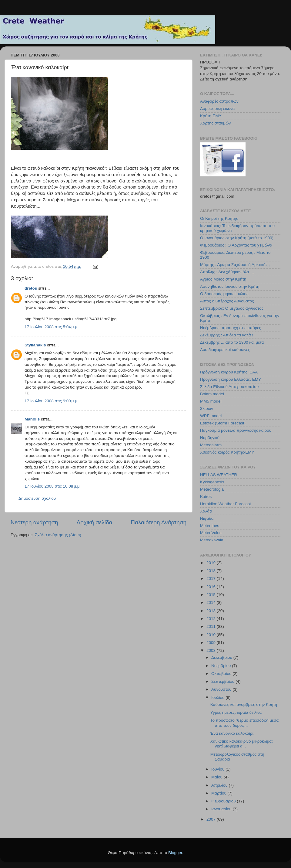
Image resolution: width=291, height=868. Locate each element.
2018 (212, 571)
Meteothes (210, 526)
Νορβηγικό (210, 438)
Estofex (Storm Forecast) (223, 423)
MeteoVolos (211, 533)
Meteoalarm (211, 445)
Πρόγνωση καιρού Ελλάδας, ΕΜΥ (231, 379)
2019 (212, 563)
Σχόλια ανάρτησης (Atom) (58, 535)
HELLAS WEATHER (219, 475)
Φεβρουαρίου (224, 801)
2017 (212, 579)
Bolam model (212, 394)
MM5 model (211, 401)
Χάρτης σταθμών (215, 123)
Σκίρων (207, 408)
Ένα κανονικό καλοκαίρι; (232, 733)
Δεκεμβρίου (222, 657)
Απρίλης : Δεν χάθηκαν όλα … (227, 272)
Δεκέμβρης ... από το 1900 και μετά (232, 342)
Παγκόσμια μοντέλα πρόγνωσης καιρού (236, 430)
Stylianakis (35, 345)
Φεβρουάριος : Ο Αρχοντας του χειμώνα (236, 245)
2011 (212, 626)
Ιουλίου (218, 698)
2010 (212, 635)
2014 (212, 602)
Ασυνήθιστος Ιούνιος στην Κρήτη (230, 286)
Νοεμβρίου (222, 666)
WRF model (211, 416)
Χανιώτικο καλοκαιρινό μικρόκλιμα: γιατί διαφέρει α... (242, 744)
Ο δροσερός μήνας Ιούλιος (224, 294)
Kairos (206, 497)
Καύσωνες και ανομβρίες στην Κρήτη (244, 705)
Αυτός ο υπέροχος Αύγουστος (227, 301)
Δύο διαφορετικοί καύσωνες (225, 350)
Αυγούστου (222, 689)
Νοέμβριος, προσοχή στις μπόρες (231, 328)
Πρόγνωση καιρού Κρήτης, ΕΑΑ (229, 372)
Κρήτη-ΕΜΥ (211, 116)
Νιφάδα (207, 518)
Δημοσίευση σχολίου (37, 498)
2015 (212, 595)
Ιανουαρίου (222, 809)
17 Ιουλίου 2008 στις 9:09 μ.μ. (52, 401)
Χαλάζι (206, 511)
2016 (212, 587)
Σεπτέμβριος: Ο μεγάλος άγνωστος (232, 308)
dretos (31, 288)
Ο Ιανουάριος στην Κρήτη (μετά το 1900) (237, 238)
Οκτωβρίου (222, 674)
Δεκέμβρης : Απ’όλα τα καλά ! (227, 335)
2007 (212, 819)
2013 (212, 611)
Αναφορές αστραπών (219, 101)
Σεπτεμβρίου (223, 681)
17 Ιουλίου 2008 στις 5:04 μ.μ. (52, 327)
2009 (212, 643)
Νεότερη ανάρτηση (34, 522)
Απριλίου (220, 785)
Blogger (175, 853)
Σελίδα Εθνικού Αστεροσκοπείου (229, 387)
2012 (212, 619)
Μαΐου (217, 777)
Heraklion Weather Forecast (226, 504)
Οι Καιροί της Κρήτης (219, 218)
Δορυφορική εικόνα (217, 109)
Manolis (32, 419)
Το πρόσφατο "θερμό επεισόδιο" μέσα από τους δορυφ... (245, 723)
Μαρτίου (219, 793)
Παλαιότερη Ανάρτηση (159, 522)
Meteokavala (212, 540)
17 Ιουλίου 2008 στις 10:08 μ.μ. (53, 486)
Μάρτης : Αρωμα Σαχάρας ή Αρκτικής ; (235, 265)
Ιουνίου (218, 769)
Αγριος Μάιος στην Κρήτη (223, 279)
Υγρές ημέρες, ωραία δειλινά (236, 712)
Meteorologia (212, 489)
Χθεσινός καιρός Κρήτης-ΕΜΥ (227, 452)
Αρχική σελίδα (95, 522)
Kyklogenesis (212, 482)
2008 (212, 650)
